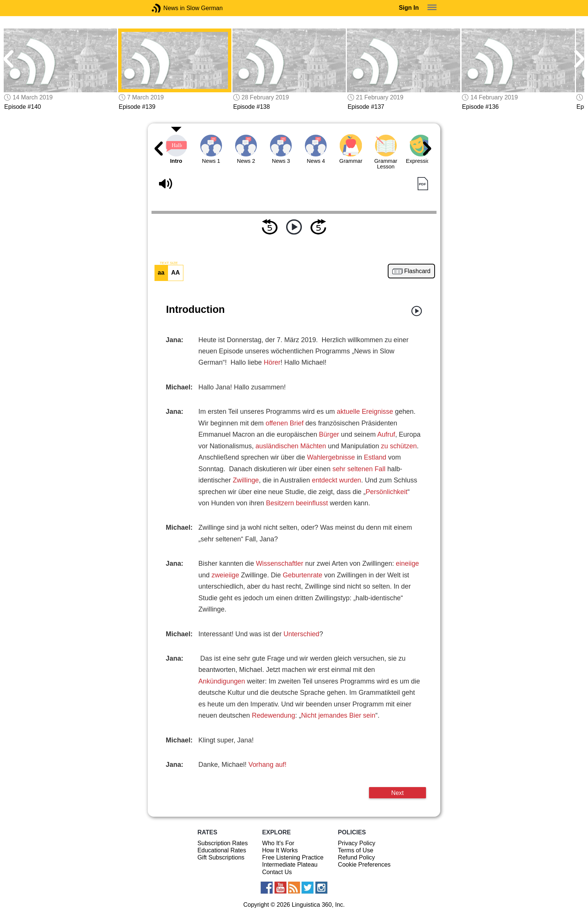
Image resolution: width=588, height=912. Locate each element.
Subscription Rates (222, 843)
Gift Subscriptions (221, 857)
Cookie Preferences (364, 865)
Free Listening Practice (293, 857)
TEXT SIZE (169, 263)
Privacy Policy (357, 843)
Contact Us (277, 872)
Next (397, 793)
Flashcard (417, 271)
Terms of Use (355, 850)
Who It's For (278, 843)
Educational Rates (222, 850)
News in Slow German (167, 8)
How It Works (280, 850)
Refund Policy (356, 857)
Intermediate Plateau (290, 865)
